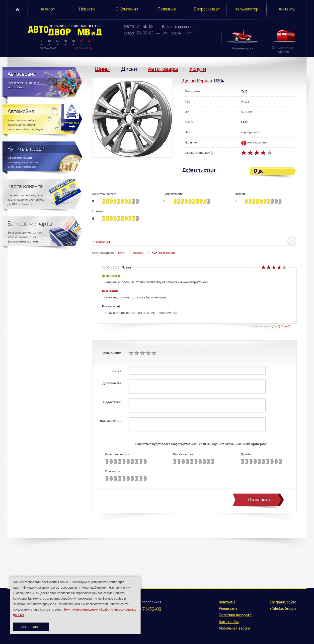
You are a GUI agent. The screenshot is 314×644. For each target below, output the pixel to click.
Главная (17, 9)
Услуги (198, 69)
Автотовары (163, 69)
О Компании (127, 9)
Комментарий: (111, 421)
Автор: (117, 371)
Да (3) (276, 326)
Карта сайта (229, 622)
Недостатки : (113, 402)
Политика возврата (235, 615)
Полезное (167, 9)
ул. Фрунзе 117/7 (177, 33)
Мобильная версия (235, 629)
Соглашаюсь (31, 627)
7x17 (244, 91)
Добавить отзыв (199, 170)
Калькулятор (247, 9)
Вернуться (103, 242)
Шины (102, 69)
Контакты (286, 9)
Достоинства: (112, 383)
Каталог (47, 9)
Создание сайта (283, 602)
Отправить (259, 500)
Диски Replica (197, 81)
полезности (167, 253)
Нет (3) (287, 326)
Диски (129, 69)
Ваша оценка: (112, 353)
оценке (138, 253)
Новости (87, 9)
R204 (219, 81)
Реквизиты (228, 609)
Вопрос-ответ (207, 9)
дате (121, 253)
